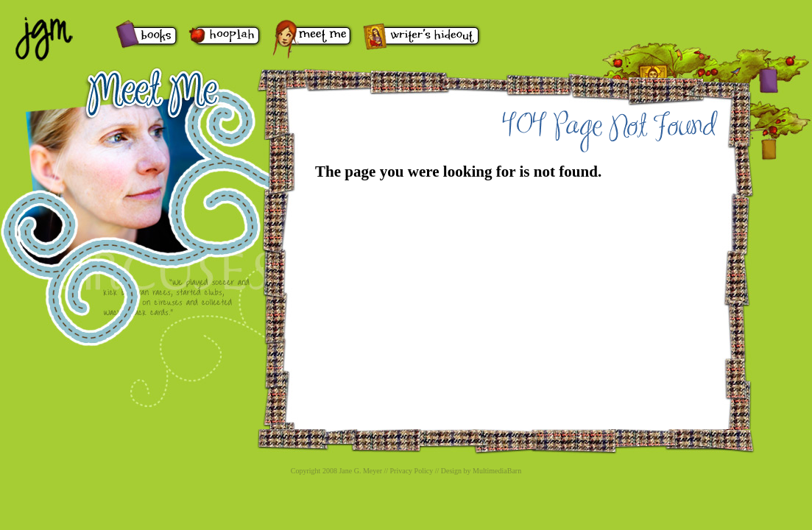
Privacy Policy (412, 471)
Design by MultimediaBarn (481, 471)
